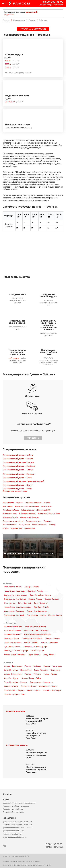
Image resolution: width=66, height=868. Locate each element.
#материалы (8, 506)
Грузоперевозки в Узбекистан (15, 837)
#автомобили (8, 503)
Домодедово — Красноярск (41, 682)
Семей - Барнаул (38, 651)
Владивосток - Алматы (13, 587)
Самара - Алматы (32, 587)
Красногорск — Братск (48, 686)
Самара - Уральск (52, 599)
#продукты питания (34, 521)
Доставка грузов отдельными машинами (19, 803)
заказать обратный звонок (52, 5)
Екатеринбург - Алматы (36, 615)
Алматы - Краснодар (49, 643)
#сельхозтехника (10, 525)
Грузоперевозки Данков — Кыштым (18, 463)
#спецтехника (24, 525)
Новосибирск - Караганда (14, 591)
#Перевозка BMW (43, 510)
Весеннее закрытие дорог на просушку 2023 (36, 755)
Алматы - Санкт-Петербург (36, 627)
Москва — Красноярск (13, 666)
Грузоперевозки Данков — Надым (18, 459)
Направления (9, 818)
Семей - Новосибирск (13, 643)
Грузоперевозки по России (13, 831)
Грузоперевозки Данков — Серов (17, 478)
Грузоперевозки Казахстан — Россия (17, 828)
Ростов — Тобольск (33, 674)
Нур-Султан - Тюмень (12, 647)
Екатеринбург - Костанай (14, 615)
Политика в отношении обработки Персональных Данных (22, 862)
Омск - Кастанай (25, 603)
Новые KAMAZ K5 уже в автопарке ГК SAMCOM (37, 721)
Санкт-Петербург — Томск (15, 694)
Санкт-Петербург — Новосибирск (18, 670)
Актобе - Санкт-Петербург (15, 655)
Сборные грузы (14, 55)
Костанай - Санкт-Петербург (35, 647)
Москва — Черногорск (53, 666)
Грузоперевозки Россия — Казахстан (17, 822)
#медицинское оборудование (27, 506)
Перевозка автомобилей (13, 809)
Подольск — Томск (28, 686)
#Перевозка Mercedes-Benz (49, 514)
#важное (19, 503)
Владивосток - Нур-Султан (15, 599)
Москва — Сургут (11, 686)
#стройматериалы (40, 525)
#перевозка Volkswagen (30, 517)
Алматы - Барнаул (31, 643)
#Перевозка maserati (27, 514)
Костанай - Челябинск (13, 635)
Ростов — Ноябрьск (33, 666)
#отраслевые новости (17, 745)
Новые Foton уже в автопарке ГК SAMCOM (36, 736)
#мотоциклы (46, 506)
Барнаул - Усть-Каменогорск (15, 595)
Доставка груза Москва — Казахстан (17, 825)
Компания (8, 794)
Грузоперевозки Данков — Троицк (18, 470)
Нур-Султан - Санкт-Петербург (36, 631)
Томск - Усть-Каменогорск (38, 611)
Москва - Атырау (55, 615)
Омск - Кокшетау (41, 603)
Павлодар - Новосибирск (32, 639)
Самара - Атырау (35, 599)
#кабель (47, 503)
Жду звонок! (33, 438)
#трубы (6, 529)
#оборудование (28, 510)
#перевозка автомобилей (13, 521)
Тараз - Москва (34, 655)
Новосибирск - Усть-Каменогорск (17, 607)
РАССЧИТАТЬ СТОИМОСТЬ (33, 29)
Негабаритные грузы (17, 125)
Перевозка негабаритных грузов (16, 806)
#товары (53, 525)
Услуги (6, 799)
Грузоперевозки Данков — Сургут (18, 485)
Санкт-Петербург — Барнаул (16, 682)
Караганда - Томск (11, 639)
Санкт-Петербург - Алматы (40, 595)
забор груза (14, 358)
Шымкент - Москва (53, 639)
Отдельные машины (17, 96)
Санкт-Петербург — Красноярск (47, 670)
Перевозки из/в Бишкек (12, 834)
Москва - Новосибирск (13, 674)
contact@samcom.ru (55, 847)
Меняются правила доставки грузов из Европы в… (36, 770)
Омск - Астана (10, 603)
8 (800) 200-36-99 (53, 2)
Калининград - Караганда (14, 611)
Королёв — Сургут (11, 678)
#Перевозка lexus (10, 514)
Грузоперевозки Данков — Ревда (17, 489)
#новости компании (16, 711)
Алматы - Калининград (13, 627)
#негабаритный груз (11, 510)
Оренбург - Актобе (35, 591)
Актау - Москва (49, 655)
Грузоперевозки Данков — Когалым (18, 474)
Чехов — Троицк (51, 674)
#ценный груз (30, 529)
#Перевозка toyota (10, 517)
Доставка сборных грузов (13, 812)
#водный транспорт (33, 503)
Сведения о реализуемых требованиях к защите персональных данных (27, 865)
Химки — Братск (34, 690)
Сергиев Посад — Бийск (31, 678)
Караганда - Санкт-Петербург (16, 651)
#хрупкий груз (16, 529)
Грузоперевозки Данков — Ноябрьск (19, 466)
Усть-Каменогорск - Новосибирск (38, 635)
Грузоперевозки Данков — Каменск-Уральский (23, 481)
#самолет (48, 521)
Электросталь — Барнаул (14, 690)
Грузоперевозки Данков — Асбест (18, 455)
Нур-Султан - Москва (12, 631)
